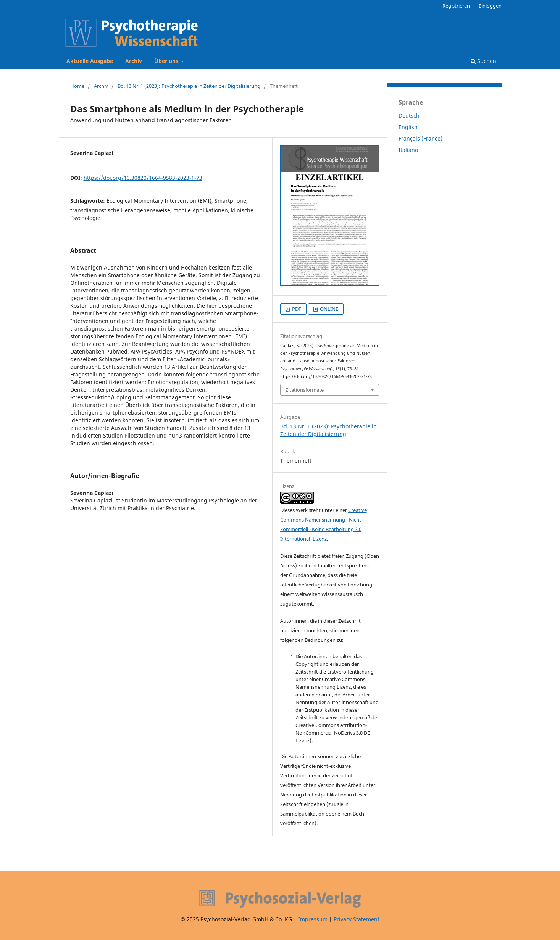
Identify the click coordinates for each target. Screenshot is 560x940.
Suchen (483, 61)
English (408, 127)
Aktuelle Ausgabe (90, 61)
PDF (296, 309)
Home (77, 86)
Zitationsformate (305, 390)
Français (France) (420, 138)
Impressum (313, 919)
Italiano (408, 150)
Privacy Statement (357, 919)
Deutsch (409, 115)
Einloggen (490, 6)
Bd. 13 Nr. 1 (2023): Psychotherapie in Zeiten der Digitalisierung (189, 86)
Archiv (134, 61)
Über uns (167, 61)
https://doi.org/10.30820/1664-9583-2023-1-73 (143, 178)
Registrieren (456, 6)
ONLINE (328, 309)
